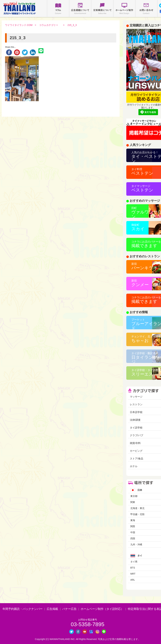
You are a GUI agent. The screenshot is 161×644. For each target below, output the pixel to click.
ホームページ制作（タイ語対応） (102, 609)
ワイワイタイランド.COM (19, 25)
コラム (58, 8)
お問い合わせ (146, 8)
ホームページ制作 (124, 8)
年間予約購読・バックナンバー (23, 609)
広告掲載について (80, 8)
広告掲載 (52, 609)
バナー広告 (69, 609)
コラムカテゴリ (47, 25)
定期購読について (102, 8)
